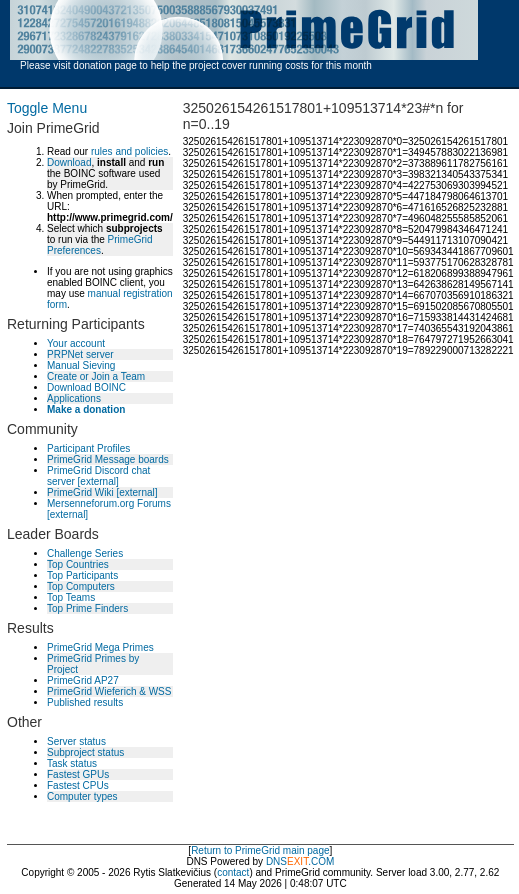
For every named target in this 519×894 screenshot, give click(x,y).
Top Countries (78, 564)
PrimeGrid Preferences (100, 245)
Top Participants (82, 575)
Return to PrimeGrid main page (260, 850)
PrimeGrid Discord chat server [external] (98, 476)
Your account (76, 343)
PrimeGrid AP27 (83, 680)
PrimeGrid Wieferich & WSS (109, 691)
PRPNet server (80, 354)
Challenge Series (85, 553)
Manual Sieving (81, 365)
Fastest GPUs (78, 774)
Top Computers (81, 586)
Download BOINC (86, 387)
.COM (310, 861)
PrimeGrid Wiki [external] (102, 492)
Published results (85, 702)
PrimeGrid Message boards (108, 459)
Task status (72, 763)
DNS (276, 861)
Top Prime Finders (87, 608)
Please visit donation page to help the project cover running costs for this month (196, 65)
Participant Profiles (88, 448)
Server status (76, 741)
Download (69, 162)
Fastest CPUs (78, 785)
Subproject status (85, 752)
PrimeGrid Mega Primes (100, 647)
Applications (74, 398)
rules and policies (129, 151)
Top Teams (71, 597)
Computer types (82, 796)
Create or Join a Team (96, 376)
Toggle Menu (47, 108)
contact (233, 872)
